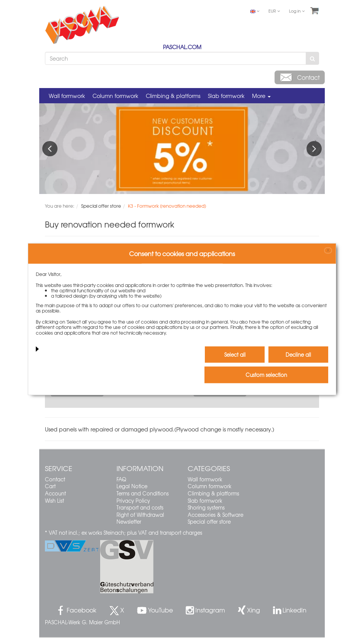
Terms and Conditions (143, 493)
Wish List (54, 501)
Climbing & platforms (173, 96)
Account (55, 493)
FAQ (121, 479)
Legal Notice (132, 486)
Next (314, 149)
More (261, 96)
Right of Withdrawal (140, 515)
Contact (55, 479)
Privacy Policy (133, 501)
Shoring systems (206, 507)
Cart (50, 486)
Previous (50, 149)
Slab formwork (226, 96)
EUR (274, 11)
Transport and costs (140, 507)
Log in (297, 11)
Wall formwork (67, 96)
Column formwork (115, 96)
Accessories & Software (216, 515)
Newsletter (129, 522)
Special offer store (209, 522)
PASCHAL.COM (182, 47)
